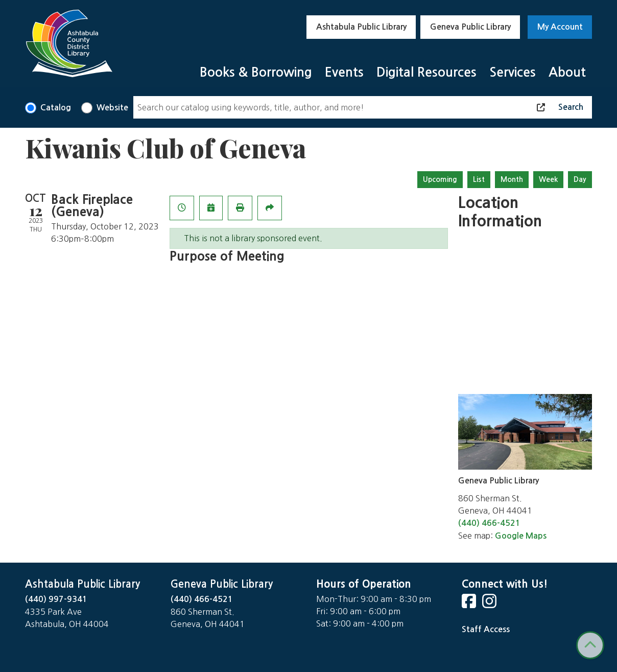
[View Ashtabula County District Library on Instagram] (490, 604)
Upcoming (440, 179)
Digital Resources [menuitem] (426, 72)
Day (580, 179)
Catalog (56, 108)
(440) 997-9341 (56, 599)
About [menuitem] (567, 72)
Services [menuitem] (513, 72)
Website (112, 108)
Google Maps (521, 536)
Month (512, 179)
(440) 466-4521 (489, 523)
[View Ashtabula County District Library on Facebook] (470, 604)
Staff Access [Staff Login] (486, 629)
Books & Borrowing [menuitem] (256, 72)
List (479, 179)
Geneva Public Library (470, 27)
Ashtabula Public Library (361, 27)
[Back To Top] (590, 645)
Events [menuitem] (344, 72)
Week (548, 179)
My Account (560, 27)
